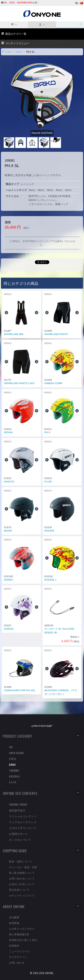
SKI (5, 3)
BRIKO (19, 52)
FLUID (48, 482)
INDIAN (8, 432)
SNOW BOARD (16, 753)
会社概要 (14, 917)
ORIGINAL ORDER (18, 804)
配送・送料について (21, 861)
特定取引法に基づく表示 (23, 940)
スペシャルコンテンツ (23, 816)
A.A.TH (13, 782)
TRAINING (14, 770)
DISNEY (9, 580)
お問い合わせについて (22, 878)
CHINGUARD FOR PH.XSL (20, 690)
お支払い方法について (22, 884)
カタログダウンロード (23, 828)
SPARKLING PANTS (56, 334)
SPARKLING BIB (14, 334)
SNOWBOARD (25, 3)
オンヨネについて (20, 839)
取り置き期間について (22, 873)
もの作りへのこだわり (22, 928)
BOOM (8, 531)
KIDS (12, 3)
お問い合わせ (17, 962)
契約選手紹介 (17, 810)
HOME (7, 52)
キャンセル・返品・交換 (23, 867)
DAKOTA (9, 482)
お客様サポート (19, 834)
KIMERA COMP (53, 383)
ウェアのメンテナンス (23, 822)
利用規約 (14, 945)
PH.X (47, 432)
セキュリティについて (22, 895)
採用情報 (14, 923)
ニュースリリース (19, 951)
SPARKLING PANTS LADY (19, 383)
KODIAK (9, 629)
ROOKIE (49, 531)
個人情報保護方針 (19, 934)
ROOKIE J (50, 580)
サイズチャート (18, 957)
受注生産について (19, 890)
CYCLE (13, 759)
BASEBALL (15, 776)
